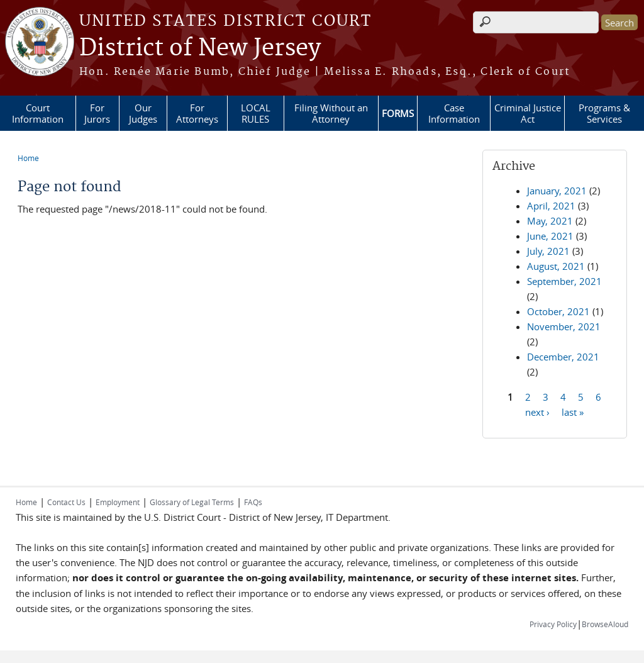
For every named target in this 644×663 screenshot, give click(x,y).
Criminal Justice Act (528, 113)
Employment (118, 502)
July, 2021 (548, 251)
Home (28, 158)
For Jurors (97, 113)
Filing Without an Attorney (331, 113)
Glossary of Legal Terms (192, 502)
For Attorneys (197, 113)
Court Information (38, 113)
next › (537, 411)
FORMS (398, 113)
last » (573, 411)
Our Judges (143, 113)
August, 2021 (556, 266)
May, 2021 (550, 221)
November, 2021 (564, 326)
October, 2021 (558, 311)
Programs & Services (604, 113)
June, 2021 (550, 236)
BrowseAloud (605, 624)
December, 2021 (563, 357)
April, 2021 (551, 206)
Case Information (454, 113)
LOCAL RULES (256, 113)
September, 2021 (564, 281)
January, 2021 (557, 191)
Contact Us (66, 502)
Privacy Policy (553, 624)
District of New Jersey (200, 48)
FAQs (253, 502)
